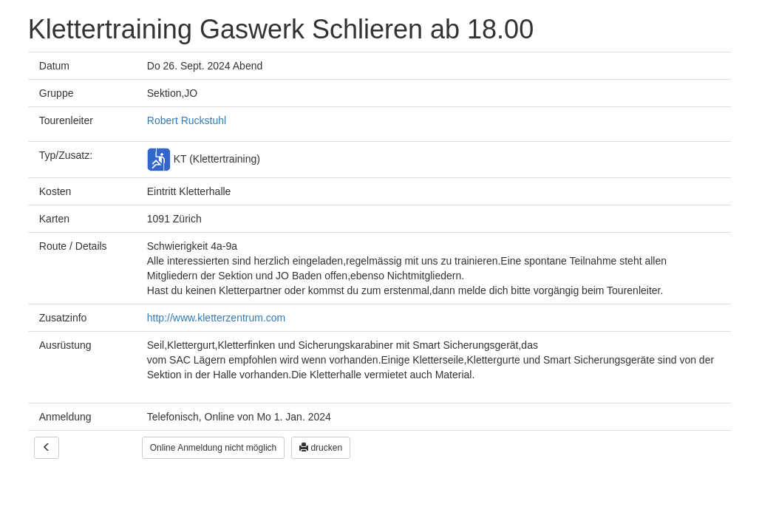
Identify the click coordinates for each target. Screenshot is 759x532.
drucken (321, 448)
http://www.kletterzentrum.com (217, 318)
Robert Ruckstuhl (187, 120)
